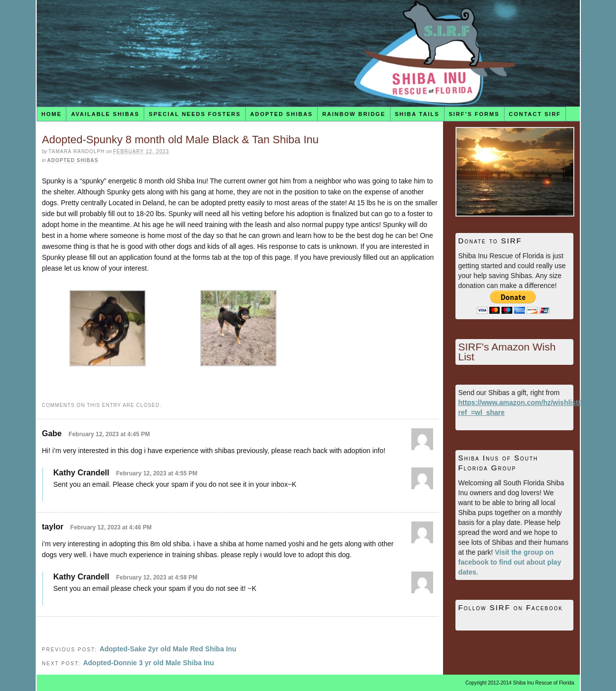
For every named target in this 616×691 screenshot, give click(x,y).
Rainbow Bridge (354, 114)
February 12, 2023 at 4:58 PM (157, 577)
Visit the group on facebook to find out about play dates (510, 562)
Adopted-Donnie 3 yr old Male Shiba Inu (148, 663)
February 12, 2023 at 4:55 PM (157, 473)
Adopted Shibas (281, 114)
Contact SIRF (535, 114)
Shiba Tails (417, 114)
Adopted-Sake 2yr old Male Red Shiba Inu (168, 649)
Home (51, 114)
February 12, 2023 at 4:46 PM (111, 527)
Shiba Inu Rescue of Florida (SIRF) (308, 53)
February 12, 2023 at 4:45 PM (109, 434)
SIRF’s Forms (474, 114)
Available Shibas (105, 114)
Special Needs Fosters (195, 114)
